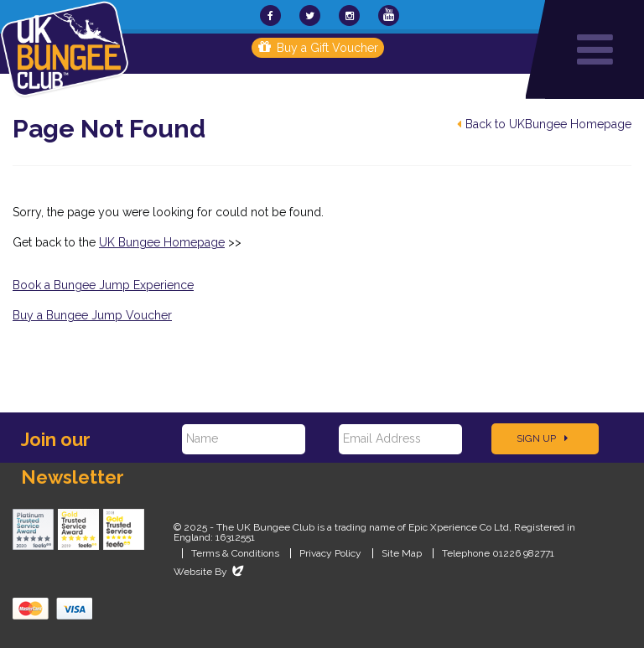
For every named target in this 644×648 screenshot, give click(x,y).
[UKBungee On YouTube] (389, 16)
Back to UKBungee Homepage (544, 124)
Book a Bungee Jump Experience (103, 285)
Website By (210, 572)
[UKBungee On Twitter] (310, 16)
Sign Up (542, 438)
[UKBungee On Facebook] (270, 16)
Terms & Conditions (235, 553)
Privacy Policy (330, 553)
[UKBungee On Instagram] (349, 16)
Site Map (402, 553)
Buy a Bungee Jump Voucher (92, 315)
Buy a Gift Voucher (318, 48)
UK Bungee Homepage (162, 242)
